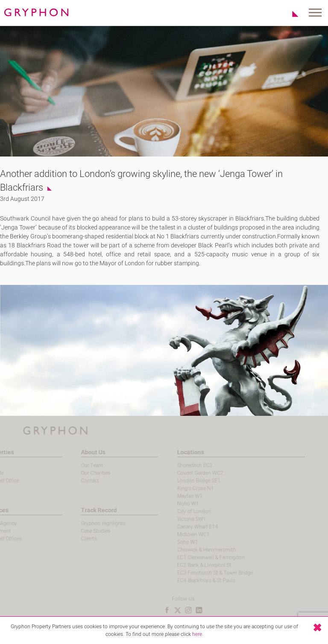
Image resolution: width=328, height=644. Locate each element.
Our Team (79, 465)
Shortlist (291, 14)
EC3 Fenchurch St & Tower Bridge (202, 573)
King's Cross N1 (182, 488)
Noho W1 (174, 504)
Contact (77, 481)
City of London (180, 511)
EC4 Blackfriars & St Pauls (193, 580)
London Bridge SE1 (185, 481)
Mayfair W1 (176, 496)
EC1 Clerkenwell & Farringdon (197, 557)
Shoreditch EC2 (181, 465)
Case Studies (83, 531)
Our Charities (83, 473)
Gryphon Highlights (90, 523)
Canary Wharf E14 (184, 527)
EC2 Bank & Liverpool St (191, 565)
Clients (76, 539)
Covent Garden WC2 (187, 473)
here (197, 638)
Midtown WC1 (180, 534)
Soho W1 (174, 542)
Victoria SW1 (178, 519)
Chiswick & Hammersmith (193, 550)
